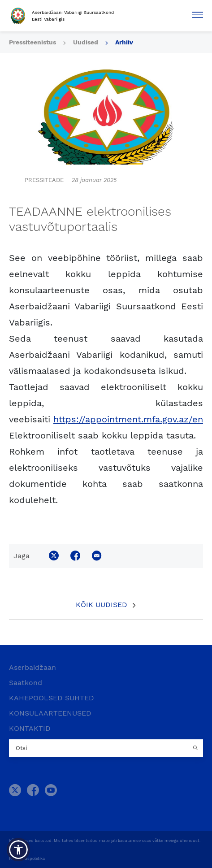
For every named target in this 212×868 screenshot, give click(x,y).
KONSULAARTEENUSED (50, 713)
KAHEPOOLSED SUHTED (52, 698)
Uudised (86, 42)
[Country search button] (196, 748)
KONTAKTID (30, 728)
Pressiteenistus (32, 42)
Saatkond (26, 683)
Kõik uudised (102, 605)
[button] (18, 850)
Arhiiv (124, 42)
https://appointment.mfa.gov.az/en (128, 419)
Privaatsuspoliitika (27, 859)
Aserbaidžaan (32, 667)
